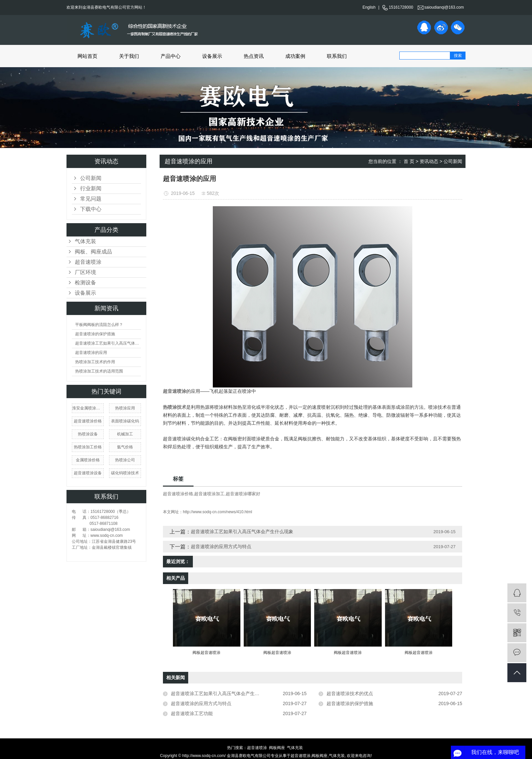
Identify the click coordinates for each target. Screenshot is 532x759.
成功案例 (295, 56)
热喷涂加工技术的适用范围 (99, 371)
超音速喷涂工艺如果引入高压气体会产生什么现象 (108, 343)
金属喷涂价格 (88, 460)
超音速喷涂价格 (88, 421)
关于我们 (129, 56)
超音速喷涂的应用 (91, 353)
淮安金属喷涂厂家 (88, 408)
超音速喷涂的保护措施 (95, 334)
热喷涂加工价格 (88, 447)
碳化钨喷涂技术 (125, 473)
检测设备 (85, 283)
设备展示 (212, 56)
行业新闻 (91, 188)
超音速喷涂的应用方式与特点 (221, 546)
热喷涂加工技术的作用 (95, 362)
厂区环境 (85, 272)
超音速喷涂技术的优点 (350, 693)
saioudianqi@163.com (441, 7)
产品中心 (171, 56)
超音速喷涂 (88, 262)
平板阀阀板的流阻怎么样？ (99, 325)
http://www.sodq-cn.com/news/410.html (217, 512)
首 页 (409, 161)
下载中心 (91, 209)
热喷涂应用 (125, 408)
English (369, 7)
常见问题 (91, 199)
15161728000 (398, 7)
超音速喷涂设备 (88, 473)
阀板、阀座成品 (93, 252)
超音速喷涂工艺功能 (192, 713)
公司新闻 (91, 178)
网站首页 (87, 56)
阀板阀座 (277, 748)
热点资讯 (254, 56)
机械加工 (125, 434)
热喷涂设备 (88, 434)
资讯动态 (429, 161)
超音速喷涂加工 (209, 494)
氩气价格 (125, 447)
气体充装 (85, 241)
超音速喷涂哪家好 (243, 494)
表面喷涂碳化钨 (125, 421)
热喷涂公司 (125, 460)
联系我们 (337, 56)
